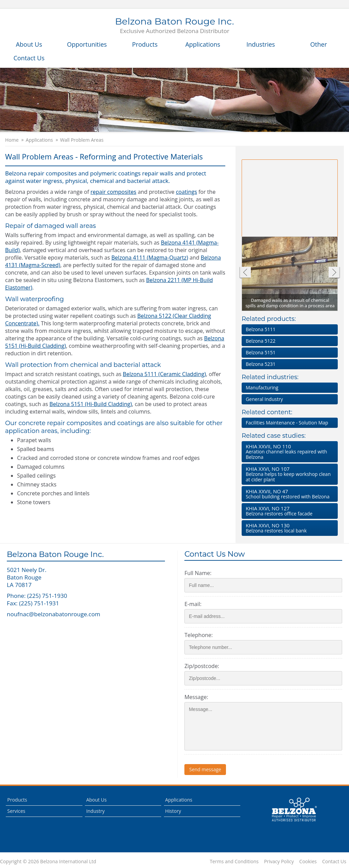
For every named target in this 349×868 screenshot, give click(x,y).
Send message (205, 769)
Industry (95, 811)
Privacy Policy (279, 862)
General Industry (264, 399)
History (173, 811)
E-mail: (193, 604)
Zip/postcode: (202, 666)
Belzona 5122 (261, 341)
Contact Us (29, 58)
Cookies (308, 862)
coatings (186, 192)
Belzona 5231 (261, 364)
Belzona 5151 (261, 352)
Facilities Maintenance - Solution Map (287, 423)
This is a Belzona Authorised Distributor (294, 810)
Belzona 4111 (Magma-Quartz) (150, 258)
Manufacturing (262, 387)
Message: (196, 697)
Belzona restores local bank (288, 528)
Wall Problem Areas (82, 140)
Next (334, 273)
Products (145, 44)
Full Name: (198, 573)
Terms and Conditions (234, 862)
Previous (245, 273)
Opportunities (87, 44)
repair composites (113, 192)
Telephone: (199, 635)
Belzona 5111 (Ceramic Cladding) (164, 374)
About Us (29, 44)
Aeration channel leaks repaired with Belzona (288, 452)
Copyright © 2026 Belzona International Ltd (48, 862)
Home (12, 140)
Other (318, 44)
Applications (203, 44)
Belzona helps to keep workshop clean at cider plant (288, 474)
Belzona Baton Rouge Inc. (174, 26)
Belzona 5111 (261, 329)
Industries (261, 44)
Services (16, 811)
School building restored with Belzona (288, 494)
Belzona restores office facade (288, 511)
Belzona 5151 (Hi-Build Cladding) (91, 404)
